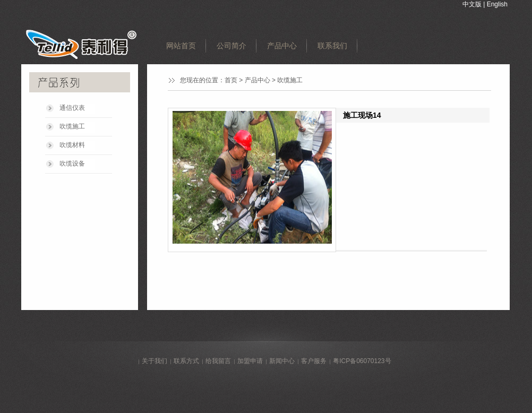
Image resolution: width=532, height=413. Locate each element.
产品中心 (282, 46)
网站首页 (181, 46)
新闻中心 (282, 361)
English (497, 4)
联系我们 (332, 46)
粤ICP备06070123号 (362, 361)
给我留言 (218, 361)
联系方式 (186, 361)
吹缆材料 (72, 145)
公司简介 (231, 46)
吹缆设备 (72, 164)
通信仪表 (72, 108)
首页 (231, 80)
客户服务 (314, 361)
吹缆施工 (72, 126)
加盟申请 (250, 361)
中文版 (472, 4)
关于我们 (155, 361)
